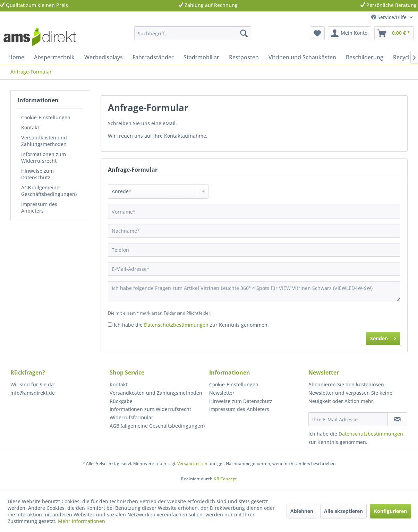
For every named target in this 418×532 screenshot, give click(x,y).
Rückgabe (121, 401)
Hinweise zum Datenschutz (37, 174)
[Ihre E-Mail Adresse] (348, 419)
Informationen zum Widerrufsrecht (44, 157)
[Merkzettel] (317, 33)
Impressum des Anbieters (39, 207)
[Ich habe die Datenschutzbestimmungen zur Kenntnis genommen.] (110, 324)
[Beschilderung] (365, 57)
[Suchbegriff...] (193, 33)
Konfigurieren (390, 511)
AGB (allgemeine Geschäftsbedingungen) (49, 191)
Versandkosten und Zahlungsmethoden (44, 141)
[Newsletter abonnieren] (397, 419)
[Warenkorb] (394, 33)
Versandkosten (192, 464)
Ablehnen (302, 511)
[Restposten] (244, 57)
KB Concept (225, 479)
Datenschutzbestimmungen (176, 325)
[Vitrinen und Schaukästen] (302, 57)
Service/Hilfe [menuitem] (390, 17)
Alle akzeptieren (343, 511)
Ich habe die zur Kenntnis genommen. (191, 325)
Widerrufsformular (131, 417)
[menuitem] (193, 33)
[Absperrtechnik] (54, 57)
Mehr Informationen (82, 521)
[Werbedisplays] (104, 57)
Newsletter (222, 393)
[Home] (16, 57)
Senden (383, 337)
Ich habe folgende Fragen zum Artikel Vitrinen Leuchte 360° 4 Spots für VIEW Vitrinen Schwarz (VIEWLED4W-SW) (254, 291)
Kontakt (30, 127)
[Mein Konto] (349, 33)
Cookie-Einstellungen (46, 117)
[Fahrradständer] (153, 57)
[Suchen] (244, 33)
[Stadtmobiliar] (201, 57)
